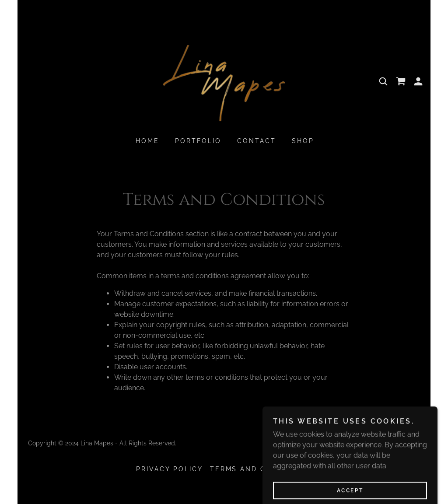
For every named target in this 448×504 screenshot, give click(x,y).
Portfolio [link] (198, 141)
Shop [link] (303, 141)
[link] (224, 81)
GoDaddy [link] (406, 443)
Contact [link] (257, 141)
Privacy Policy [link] (170, 469)
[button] (418, 81)
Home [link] (147, 141)
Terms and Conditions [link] (261, 469)
